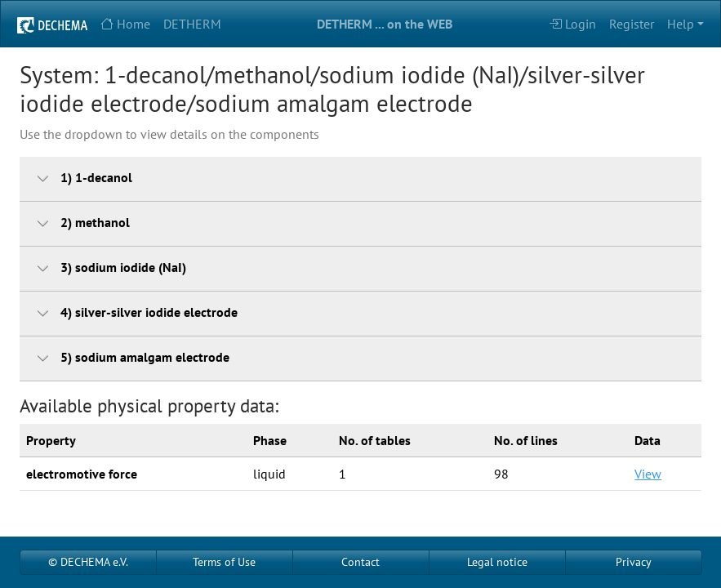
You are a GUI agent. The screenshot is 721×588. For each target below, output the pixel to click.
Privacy (634, 562)
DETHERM (192, 24)
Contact (360, 562)
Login (572, 24)
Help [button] (681, 24)
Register (632, 24)
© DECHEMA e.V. (88, 562)
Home (125, 24)
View (648, 474)
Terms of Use (224, 562)
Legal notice (497, 562)
